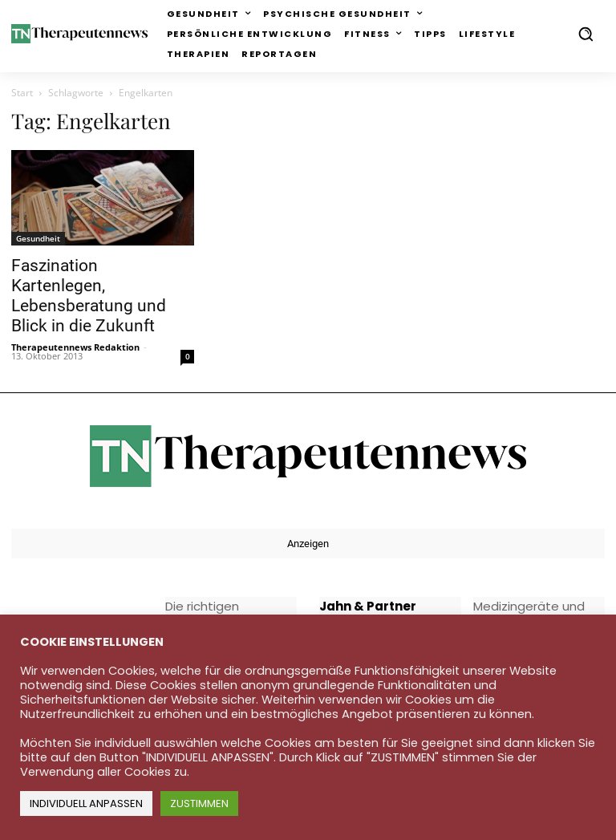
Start (22, 93)
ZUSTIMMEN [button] (199, 803)
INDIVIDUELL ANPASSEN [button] (86, 803)
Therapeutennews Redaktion (75, 347)
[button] (586, 34)
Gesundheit (38, 238)
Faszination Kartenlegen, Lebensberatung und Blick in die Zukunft (89, 296)
